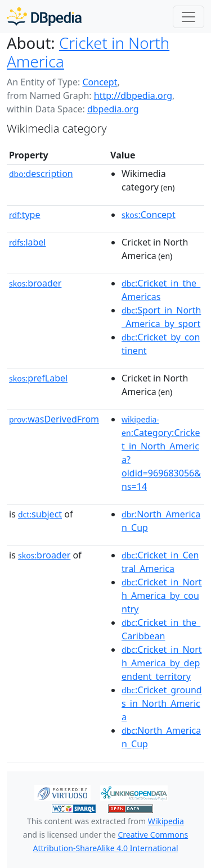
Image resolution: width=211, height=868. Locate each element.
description (41, 174)
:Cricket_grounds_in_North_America (162, 703)
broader (35, 283)
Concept (100, 82)
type (25, 215)
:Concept (149, 215)
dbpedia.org (113, 109)
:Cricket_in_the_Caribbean (161, 629)
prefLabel (38, 378)
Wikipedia (166, 821)
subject (40, 514)
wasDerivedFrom (54, 419)
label (28, 242)
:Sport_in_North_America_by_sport (161, 317)
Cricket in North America (88, 52)
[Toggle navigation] (188, 17)
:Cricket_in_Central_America (160, 562)
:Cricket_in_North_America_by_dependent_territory (162, 663)
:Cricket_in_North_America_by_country (162, 596)
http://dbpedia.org (133, 96)
